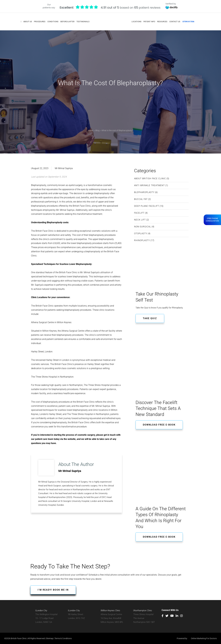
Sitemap (50, 638)
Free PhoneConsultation (212, 220)
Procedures (40, 21)
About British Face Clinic (150, 178)
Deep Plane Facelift (147, 206)
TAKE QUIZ (150, 318)
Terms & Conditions (63, 638)
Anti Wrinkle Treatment (149, 185)
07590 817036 (188, 21)
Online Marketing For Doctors (202, 638)
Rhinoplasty (142, 240)
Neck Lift (140, 219)
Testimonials (83, 21)
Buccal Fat (141, 199)
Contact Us (175, 21)
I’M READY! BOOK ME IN (53, 590)
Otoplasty (141, 233)
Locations (136, 21)
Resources (162, 21)
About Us (28, 21)
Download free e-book (159, 424)
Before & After (68, 21)
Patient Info (149, 21)
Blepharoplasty (144, 192)
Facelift (139, 213)
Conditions (53, 21)
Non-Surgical (143, 226)
